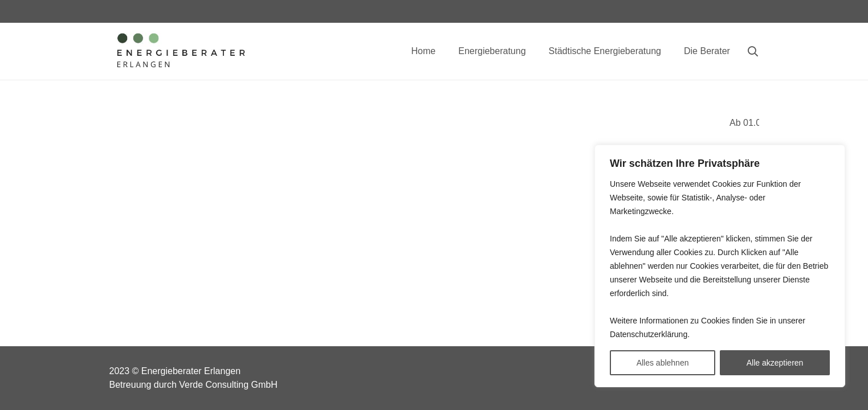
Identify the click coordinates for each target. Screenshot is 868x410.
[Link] (180, 52)
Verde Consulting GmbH (228, 385)
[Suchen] (753, 52)
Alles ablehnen (663, 363)
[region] (720, 266)
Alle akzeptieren (775, 363)
